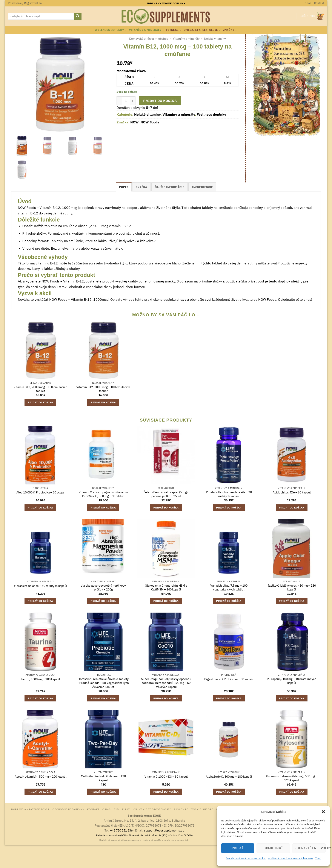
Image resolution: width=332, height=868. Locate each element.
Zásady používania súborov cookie (246, 858)
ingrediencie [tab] (202, 187)
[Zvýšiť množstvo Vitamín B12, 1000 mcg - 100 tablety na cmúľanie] (133, 101)
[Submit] (78, 16)
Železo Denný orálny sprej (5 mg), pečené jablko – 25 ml (166, 494)
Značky (230, 30)
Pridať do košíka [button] (40, 402)
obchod (163, 39)
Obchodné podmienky (68, 809)
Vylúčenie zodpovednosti (152, 809)
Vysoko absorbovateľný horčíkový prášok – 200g (103, 588)
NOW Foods (150, 122)
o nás (308, 3)
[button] (323, 812)
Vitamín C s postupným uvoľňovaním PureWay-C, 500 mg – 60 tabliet (103, 494)
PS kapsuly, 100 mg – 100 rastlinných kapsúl (292, 681)
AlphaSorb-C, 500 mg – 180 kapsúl (229, 777)
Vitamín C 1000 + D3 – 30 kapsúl (166, 777)
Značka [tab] (141, 187)
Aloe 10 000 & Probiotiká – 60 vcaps (40, 492)
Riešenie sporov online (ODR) (111, 835)
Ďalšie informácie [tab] (170, 187)
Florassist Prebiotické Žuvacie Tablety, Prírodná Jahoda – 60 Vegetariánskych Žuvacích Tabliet (103, 683)
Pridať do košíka (160, 101)
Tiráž (318, 858)
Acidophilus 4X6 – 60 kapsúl (292, 492)
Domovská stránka (141, 39)
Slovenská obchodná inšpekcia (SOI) (148, 835)
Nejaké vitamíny (215, 39)
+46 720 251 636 (121, 830)
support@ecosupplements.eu (164, 830)
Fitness (174, 30)
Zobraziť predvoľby (310, 848)
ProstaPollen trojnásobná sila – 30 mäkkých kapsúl (229, 494)
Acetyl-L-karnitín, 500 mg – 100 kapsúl (41, 777)
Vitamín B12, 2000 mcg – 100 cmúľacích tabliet (40, 389)
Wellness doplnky (111, 30)
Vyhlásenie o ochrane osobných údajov (290, 858)
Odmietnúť (273, 848)
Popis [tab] (124, 187)
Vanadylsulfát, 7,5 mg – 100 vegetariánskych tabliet (229, 588)
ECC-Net (188, 835)
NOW (134, 122)
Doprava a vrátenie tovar (30, 809)
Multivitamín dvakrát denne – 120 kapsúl (103, 778)
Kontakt (319, 3)
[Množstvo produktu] (126, 101)
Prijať (238, 848)
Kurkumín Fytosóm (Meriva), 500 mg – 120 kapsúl (292, 778)
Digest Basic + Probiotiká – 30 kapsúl (229, 679)
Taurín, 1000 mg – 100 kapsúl (40, 679)
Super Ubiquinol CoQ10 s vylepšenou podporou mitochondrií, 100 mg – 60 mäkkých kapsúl (166, 683)
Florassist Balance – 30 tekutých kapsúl (41, 586)
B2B (116, 809)
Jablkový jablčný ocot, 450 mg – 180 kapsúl (292, 588)
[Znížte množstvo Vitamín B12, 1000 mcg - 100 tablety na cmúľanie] (119, 101)
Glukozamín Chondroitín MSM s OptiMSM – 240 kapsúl (166, 588)
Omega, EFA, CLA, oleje (202, 30)
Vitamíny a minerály (147, 30)
